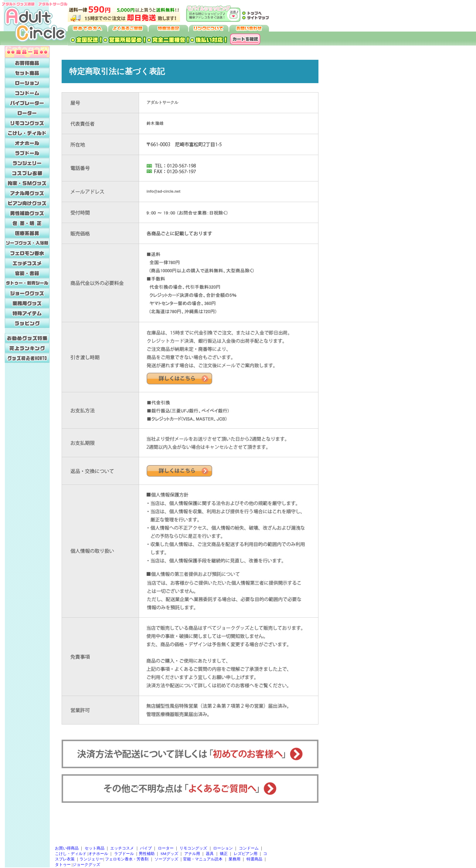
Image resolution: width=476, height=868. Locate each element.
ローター (166, 848)
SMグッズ (169, 854)
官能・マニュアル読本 (203, 859)
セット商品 (95, 848)
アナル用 (192, 854)
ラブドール (124, 854)
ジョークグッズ (86, 865)
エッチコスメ (122, 848)
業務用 (235, 859)
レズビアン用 (246, 854)
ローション (223, 848)
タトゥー (63, 865)
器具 (210, 854)
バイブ (146, 848)
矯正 (224, 854)
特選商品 (254, 859)
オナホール (98, 854)
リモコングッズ (193, 848)
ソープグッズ (166, 859)
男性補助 (147, 854)
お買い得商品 (67, 848)
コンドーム (249, 848)
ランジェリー (91, 859)
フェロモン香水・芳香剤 (127, 859)
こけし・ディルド (71, 854)
